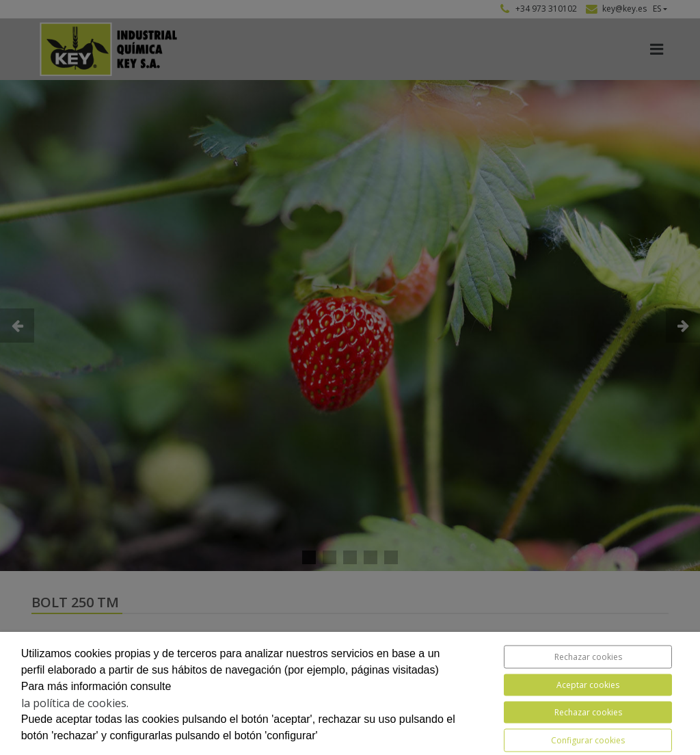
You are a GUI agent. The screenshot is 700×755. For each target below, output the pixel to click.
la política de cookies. (75, 703)
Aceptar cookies (588, 685)
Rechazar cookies (588, 657)
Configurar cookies (588, 740)
